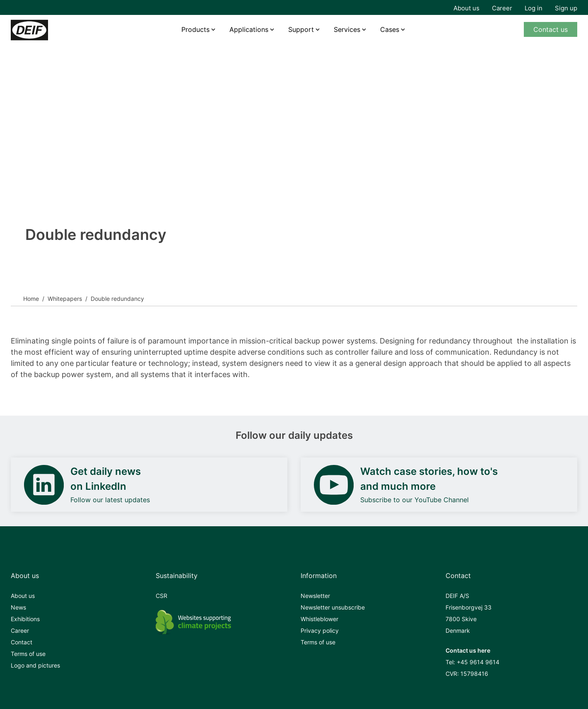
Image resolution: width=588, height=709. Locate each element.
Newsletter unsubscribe (333, 607)
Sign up (566, 8)
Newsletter (315, 596)
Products (195, 29)
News (18, 607)
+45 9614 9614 (478, 662)
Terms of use (28, 654)
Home (31, 299)
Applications (249, 29)
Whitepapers (65, 299)
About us (466, 8)
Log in (534, 8)
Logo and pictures (35, 665)
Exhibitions (25, 619)
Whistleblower (319, 619)
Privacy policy (320, 630)
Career (502, 8)
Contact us (551, 29)
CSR (161, 596)
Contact (22, 642)
